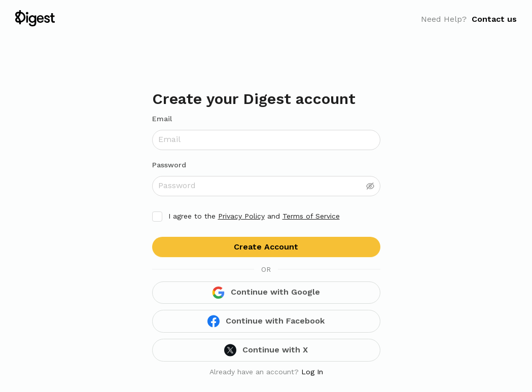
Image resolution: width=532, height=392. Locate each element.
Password (169, 165)
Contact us (494, 19)
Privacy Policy (241, 216)
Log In (312, 372)
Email (162, 119)
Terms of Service (311, 216)
